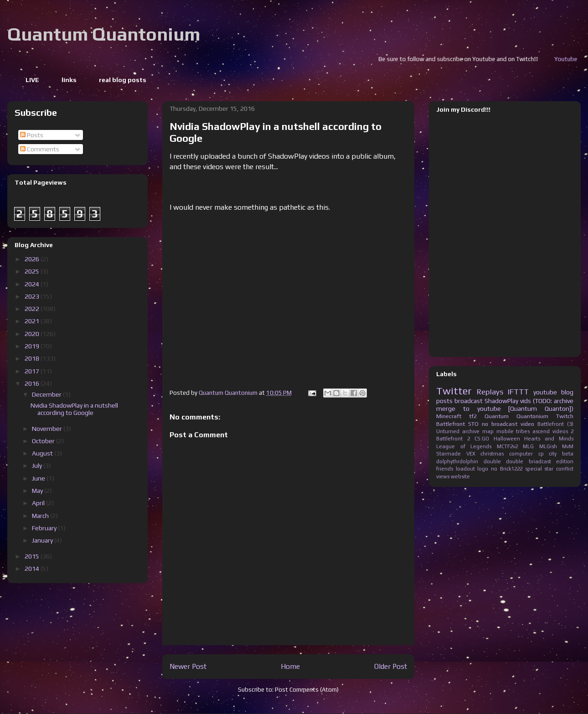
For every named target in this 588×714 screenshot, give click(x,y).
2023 (33, 296)
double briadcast (529, 461)
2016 (33, 383)
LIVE (32, 80)
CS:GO (482, 439)
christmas (492, 454)
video (527, 424)
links (69, 80)
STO (473, 424)
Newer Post (188, 666)
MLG (528, 446)
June (39, 478)
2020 (33, 334)
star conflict (559, 469)
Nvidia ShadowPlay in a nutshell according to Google (74, 409)
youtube (545, 392)
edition (565, 461)
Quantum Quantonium (104, 34)
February (45, 528)
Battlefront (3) (555, 424)
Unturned (448, 431)
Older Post (391, 666)
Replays (490, 392)
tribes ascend (533, 431)
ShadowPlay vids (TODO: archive (529, 401)
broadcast (469, 401)
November (48, 429)
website (460, 476)
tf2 (473, 416)
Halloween (507, 439)
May (38, 491)
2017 (33, 371)
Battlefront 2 (453, 439)
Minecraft (449, 416)
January (43, 540)
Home (290, 666)
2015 (33, 556)
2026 (33, 259)
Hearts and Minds (549, 439)
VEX (471, 454)
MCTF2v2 (507, 446)
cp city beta (556, 454)
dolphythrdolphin (457, 461)
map (488, 431)
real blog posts (123, 80)
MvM (568, 446)
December (47, 394)
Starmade (449, 454)
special (534, 469)
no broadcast (500, 424)
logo (483, 469)
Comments (40, 149)
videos (560, 431)
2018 (33, 358)
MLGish (548, 446)
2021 (33, 321)
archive (471, 431)
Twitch (565, 416)
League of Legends (464, 446)
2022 (33, 309)
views (443, 476)
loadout (465, 469)
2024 (33, 284)
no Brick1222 (507, 469)
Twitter (454, 391)
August (43, 453)
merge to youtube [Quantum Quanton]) (505, 409)
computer (521, 454)
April (39, 503)
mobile (505, 431)
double (492, 461)
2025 (33, 271)
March (41, 516)
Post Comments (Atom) (307, 690)
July (38, 466)
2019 (33, 346)
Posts (32, 135)
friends (445, 469)
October (44, 441)
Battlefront (451, 424)
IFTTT (518, 392)
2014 (33, 569)
